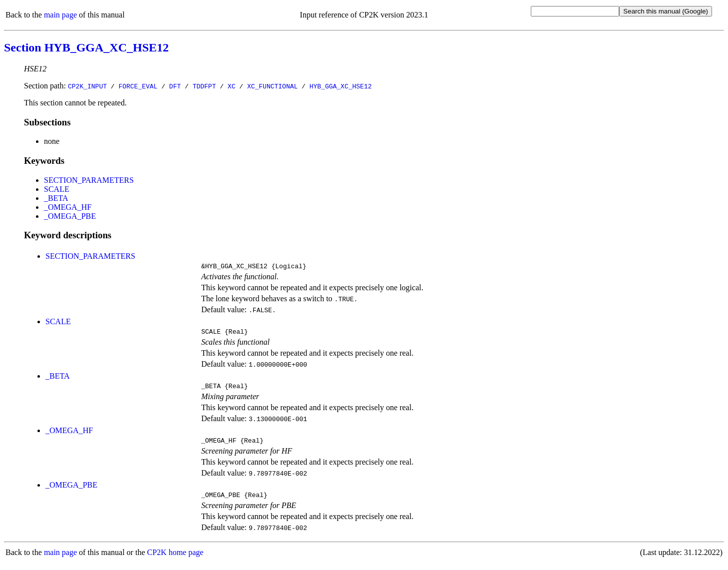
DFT (175, 86)
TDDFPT (204, 86)
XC (232, 86)
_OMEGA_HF (68, 207)
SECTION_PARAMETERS (89, 180)
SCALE (57, 189)
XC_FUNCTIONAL (272, 86)
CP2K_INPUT (87, 86)
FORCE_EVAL (138, 86)
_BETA (56, 198)
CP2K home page (176, 560)
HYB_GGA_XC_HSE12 (341, 86)
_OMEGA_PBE (70, 216)
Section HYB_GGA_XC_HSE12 (86, 47)
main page (60, 15)
